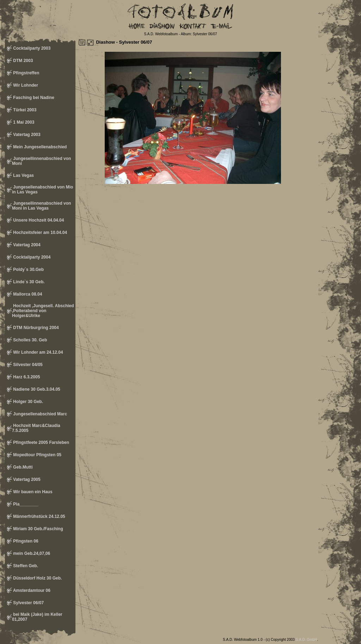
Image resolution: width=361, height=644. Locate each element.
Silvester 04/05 (27, 365)
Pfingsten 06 (25, 541)
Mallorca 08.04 (27, 294)
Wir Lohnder (25, 85)
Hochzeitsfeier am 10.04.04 (39, 233)
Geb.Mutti (22, 467)
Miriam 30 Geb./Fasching (38, 529)
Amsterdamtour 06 (31, 590)
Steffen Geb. (25, 566)
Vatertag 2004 (26, 245)
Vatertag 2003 (26, 135)
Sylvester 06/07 (28, 603)
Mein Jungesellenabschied (39, 147)
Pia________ (25, 504)
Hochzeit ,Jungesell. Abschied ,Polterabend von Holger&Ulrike (43, 311)
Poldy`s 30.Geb (28, 270)
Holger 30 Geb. (27, 402)
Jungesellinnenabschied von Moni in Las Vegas (41, 206)
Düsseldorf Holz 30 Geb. (37, 578)
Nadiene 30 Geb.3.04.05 (36, 389)
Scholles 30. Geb (29, 340)
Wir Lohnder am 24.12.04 (38, 352)
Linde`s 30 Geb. (28, 282)
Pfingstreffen (26, 73)
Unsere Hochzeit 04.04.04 (38, 220)
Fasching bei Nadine (33, 98)
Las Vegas (23, 175)
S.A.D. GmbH (307, 640)
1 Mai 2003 (23, 122)
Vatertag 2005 (26, 479)
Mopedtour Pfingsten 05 (37, 455)
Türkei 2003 (24, 110)
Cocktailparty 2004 (31, 257)
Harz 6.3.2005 (26, 377)
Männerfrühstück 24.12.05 (39, 516)
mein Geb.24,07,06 (31, 553)
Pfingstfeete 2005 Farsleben (41, 442)
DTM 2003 (22, 61)
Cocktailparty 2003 (31, 48)
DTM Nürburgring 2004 (35, 328)
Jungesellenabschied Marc (39, 414)
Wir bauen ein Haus (32, 492)
